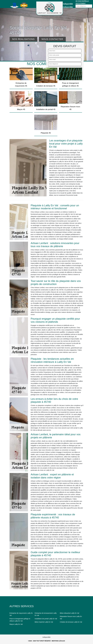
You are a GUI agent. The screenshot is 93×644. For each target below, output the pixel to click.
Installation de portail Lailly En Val (46, 619)
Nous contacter (52, 39)
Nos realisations (23, 39)
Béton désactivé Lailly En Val (70, 613)
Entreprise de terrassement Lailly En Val (46, 614)
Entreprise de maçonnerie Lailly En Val (21, 614)
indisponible (68, 4)
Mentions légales (58, 641)
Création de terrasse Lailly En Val (71, 622)
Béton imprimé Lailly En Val (44, 622)
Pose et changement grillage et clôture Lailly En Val (20, 620)
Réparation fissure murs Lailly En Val (71, 618)
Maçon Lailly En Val (16, 624)
